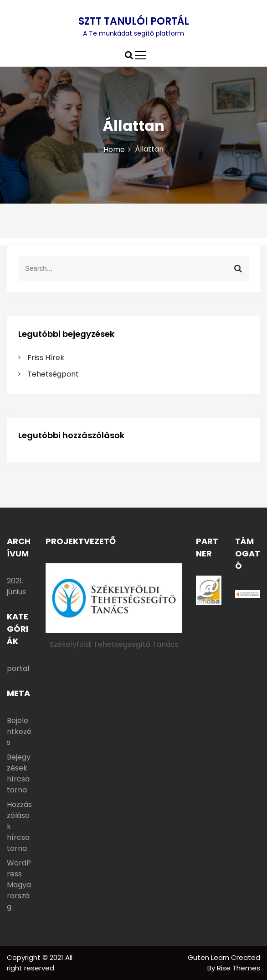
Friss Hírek (46, 358)
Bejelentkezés (19, 731)
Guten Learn (209, 957)
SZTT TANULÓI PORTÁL (134, 21)
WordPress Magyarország (19, 885)
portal (18, 668)
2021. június (16, 586)
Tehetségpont (53, 374)
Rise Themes (239, 968)
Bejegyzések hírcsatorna (19, 773)
